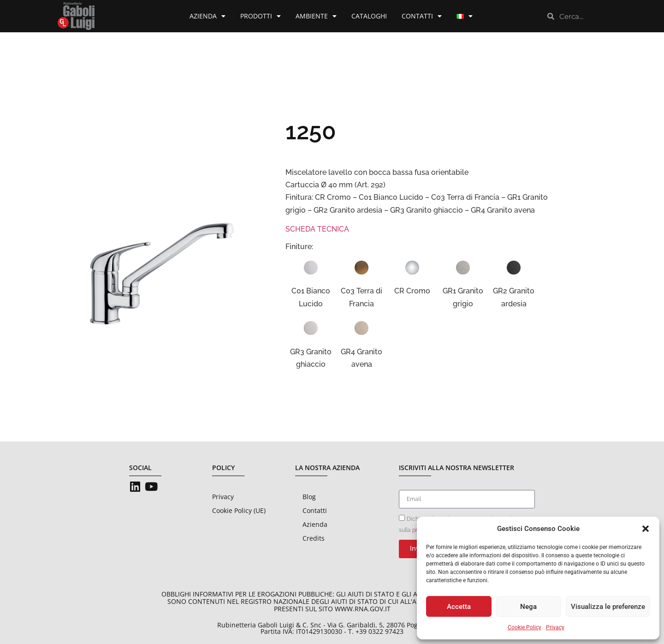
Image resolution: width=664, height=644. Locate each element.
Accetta (459, 607)
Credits (314, 538)
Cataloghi (369, 16)
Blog (309, 497)
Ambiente (316, 16)
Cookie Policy (525, 627)
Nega (528, 607)
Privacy (555, 627)
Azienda (207, 16)
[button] (646, 529)
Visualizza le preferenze (608, 607)
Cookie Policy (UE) (239, 510)
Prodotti (261, 16)
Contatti (422, 16)
